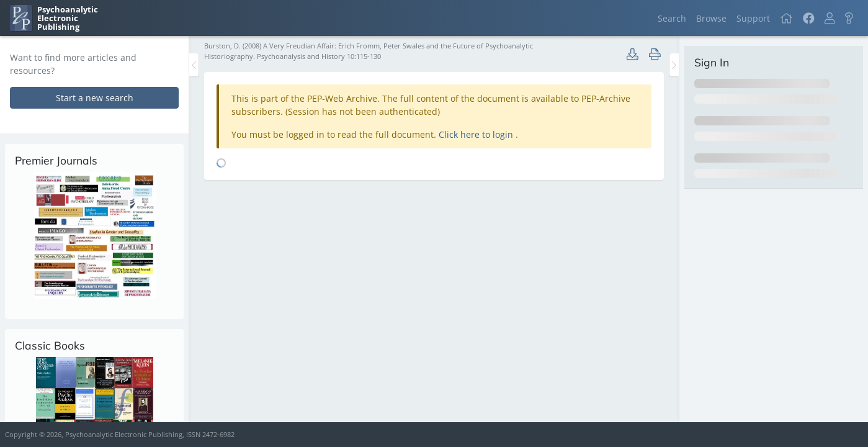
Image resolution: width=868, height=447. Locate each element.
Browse (711, 18)
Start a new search (95, 98)
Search (672, 18)
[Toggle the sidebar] (194, 65)
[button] (830, 18)
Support (753, 18)
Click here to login (477, 134)
